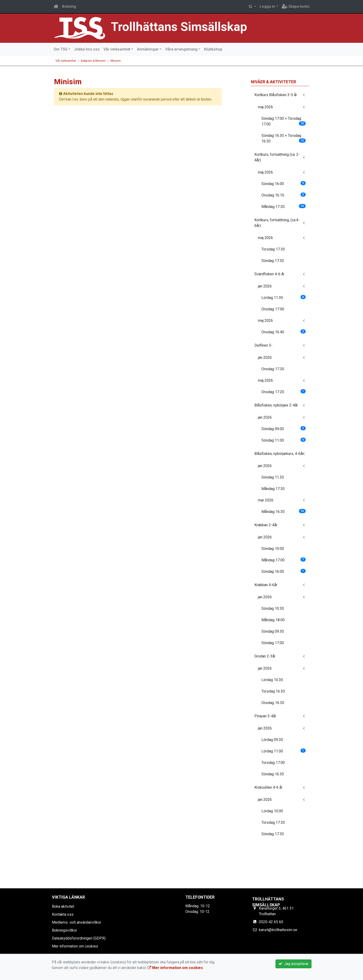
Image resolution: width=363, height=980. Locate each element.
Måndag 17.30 (284, 206)
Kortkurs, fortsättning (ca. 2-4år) (277, 157)
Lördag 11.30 (284, 297)
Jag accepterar (293, 964)
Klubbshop (213, 49)
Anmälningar (148, 49)
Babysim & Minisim (93, 61)
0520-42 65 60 (271, 922)
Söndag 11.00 (284, 440)
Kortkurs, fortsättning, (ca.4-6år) (277, 223)
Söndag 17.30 (273, 261)
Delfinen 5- (263, 345)
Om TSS (60, 49)
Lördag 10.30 (272, 680)
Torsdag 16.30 (273, 691)
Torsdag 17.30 (273, 249)
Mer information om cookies (75, 946)
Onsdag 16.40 (284, 332)
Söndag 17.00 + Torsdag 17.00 (284, 121)
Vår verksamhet (117, 49)
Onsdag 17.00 (273, 309)
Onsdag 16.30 (273, 703)
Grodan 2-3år (265, 656)
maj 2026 (265, 107)
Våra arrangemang (181, 49)
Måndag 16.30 (284, 511)
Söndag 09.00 (284, 429)
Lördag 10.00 (272, 811)
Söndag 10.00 (273, 549)
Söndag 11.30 (273, 477)
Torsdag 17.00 (273, 763)
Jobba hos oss (87, 49)
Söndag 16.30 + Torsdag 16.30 (284, 138)
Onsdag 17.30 (273, 369)
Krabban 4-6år (266, 585)
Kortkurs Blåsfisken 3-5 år (276, 95)
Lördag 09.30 (272, 740)
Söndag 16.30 (273, 774)
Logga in (267, 6)
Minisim (116, 61)
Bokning (69, 6)
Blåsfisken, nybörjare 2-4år (276, 405)
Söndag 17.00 (273, 643)
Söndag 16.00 (284, 183)
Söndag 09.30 (273, 631)
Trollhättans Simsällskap (182, 27)
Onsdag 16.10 (284, 195)
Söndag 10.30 (273, 608)
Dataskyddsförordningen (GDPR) (79, 938)
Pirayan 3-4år (265, 716)
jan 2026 (265, 286)
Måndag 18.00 (273, 620)
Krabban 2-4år (266, 525)
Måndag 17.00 (284, 560)
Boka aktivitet (63, 906)
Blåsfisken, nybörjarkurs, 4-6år (279, 454)
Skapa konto (296, 6)
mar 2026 (266, 500)
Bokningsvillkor (64, 930)
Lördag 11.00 (284, 751)
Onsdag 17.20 (284, 392)
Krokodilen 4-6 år (268, 787)
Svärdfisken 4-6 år (269, 274)
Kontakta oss (63, 914)
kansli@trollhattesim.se (278, 930)
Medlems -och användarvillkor (77, 922)
